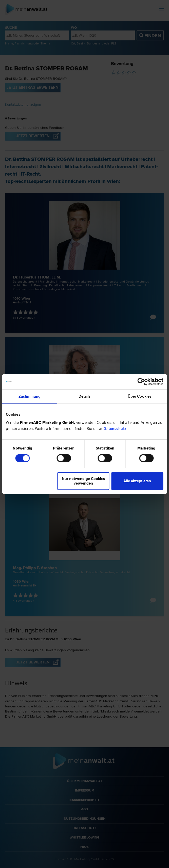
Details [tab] (85, 396)
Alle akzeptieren (137, 481)
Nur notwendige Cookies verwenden (83, 481)
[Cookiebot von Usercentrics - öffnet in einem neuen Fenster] (141, 382)
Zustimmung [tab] (30, 396)
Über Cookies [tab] (139, 396)
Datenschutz (115, 429)
